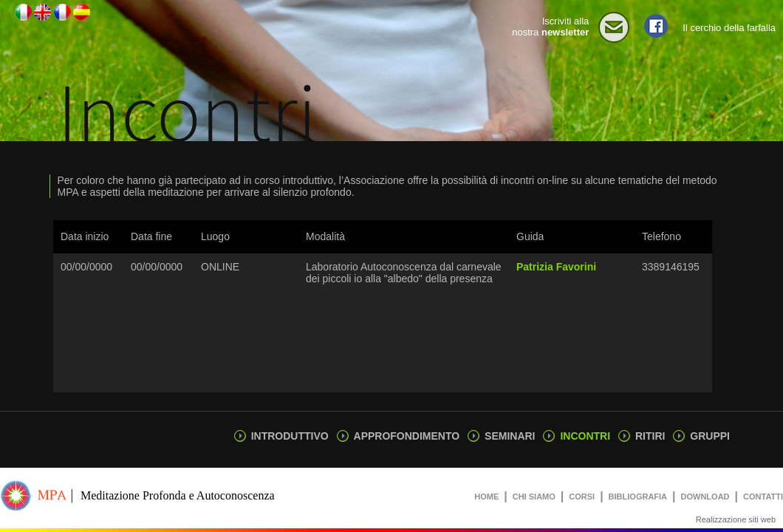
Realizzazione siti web (736, 519)
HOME (486, 497)
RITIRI (641, 436)
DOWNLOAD (705, 497)
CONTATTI (763, 497)
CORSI (582, 497)
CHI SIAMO (534, 497)
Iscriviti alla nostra (550, 27)
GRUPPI (701, 436)
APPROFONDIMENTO (398, 436)
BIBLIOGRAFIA (638, 497)
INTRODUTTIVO (281, 436)
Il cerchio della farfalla (729, 28)
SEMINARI (501, 436)
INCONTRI (576, 436)
